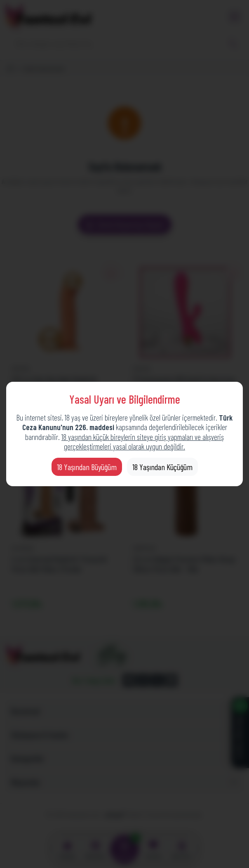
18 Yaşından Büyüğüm (87, 467)
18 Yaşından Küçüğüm (162, 467)
